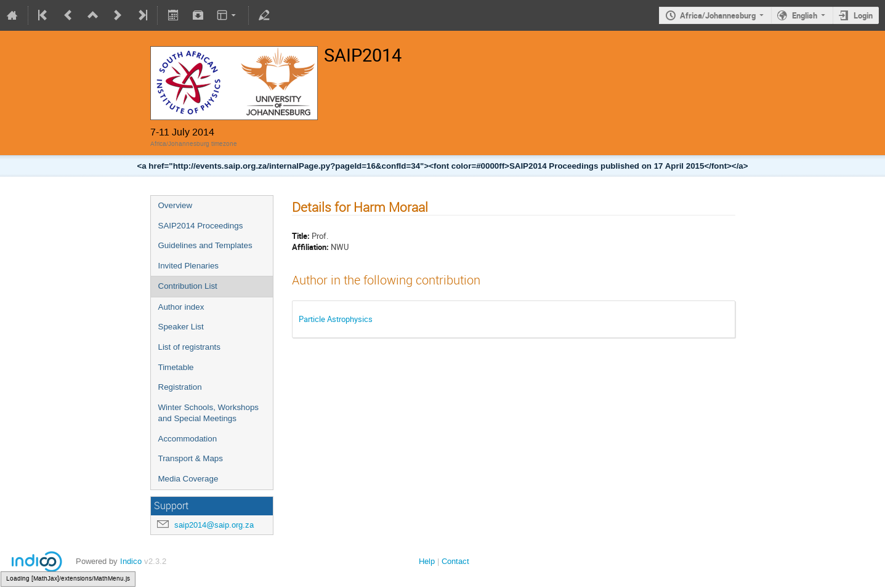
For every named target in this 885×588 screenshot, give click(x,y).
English (805, 15)
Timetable (176, 367)
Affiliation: (310, 247)
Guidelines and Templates (205, 245)
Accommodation (188, 439)
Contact (455, 561)
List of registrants (189, 347)
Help (427, 561)
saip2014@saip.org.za (214, 525)
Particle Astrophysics (336, 319)
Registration (180, 387)
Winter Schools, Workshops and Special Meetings (208, 413)
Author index (181, 307)
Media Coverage (188, 479)
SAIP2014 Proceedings (201, 226)
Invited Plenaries (189, 266)
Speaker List (181, 327)
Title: (301, 236)
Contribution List (188, 286)
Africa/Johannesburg (718, 15)
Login (863, 15)
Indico (131, 561)
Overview (176, 205)
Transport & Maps (191, 458)
